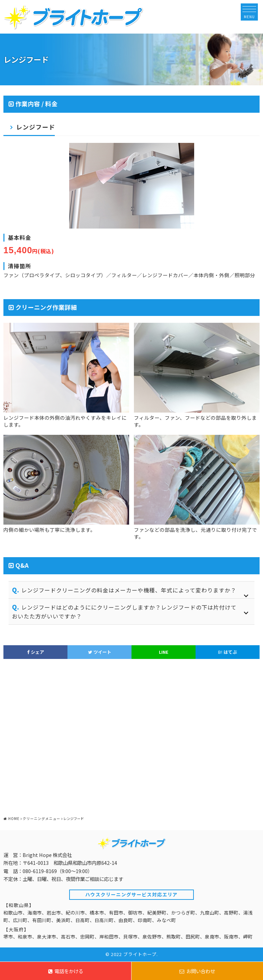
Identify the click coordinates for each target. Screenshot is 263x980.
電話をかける (66, 971)
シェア (36, 652)
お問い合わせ (197, 971)
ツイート (100, 652)
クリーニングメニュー (41, 818)
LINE (164, 652)
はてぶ (228, 652)
